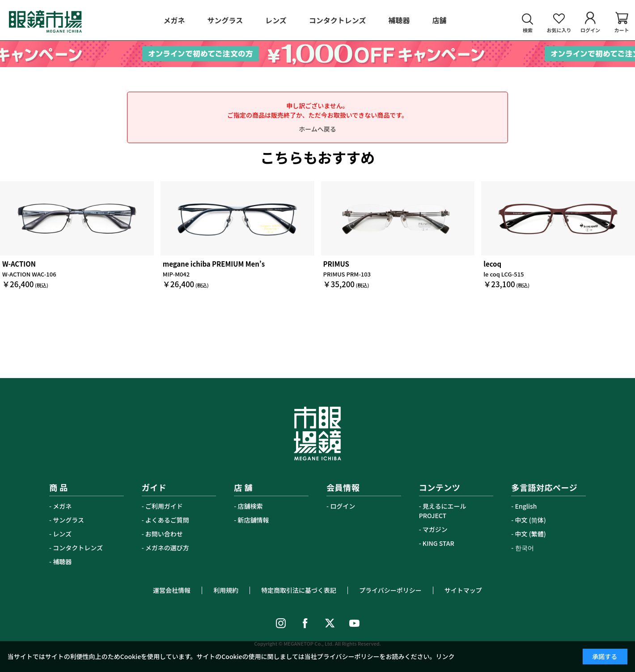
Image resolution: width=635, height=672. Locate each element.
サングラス (68, 520)
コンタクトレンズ (78, 548)
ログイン (343, 506)
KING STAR (438, 543)
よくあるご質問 (167, 520)
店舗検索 (250, 506)
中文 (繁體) (531, 534)
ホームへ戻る (317, 129)
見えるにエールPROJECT (443, 511)
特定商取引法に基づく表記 (299, 590)
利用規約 (226, 590)
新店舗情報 (254, 520)
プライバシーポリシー (390, 590)
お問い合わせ (164, 534)
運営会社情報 (172, 590)
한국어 (525, 548)
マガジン (435, 529)
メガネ (62, 506)
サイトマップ (463, 590)
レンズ (62, 534)
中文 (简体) (531, 520)
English (526, 506)
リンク (445, 656)
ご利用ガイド (164, 506)
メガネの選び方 (167, 548)
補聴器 (62, 561)
